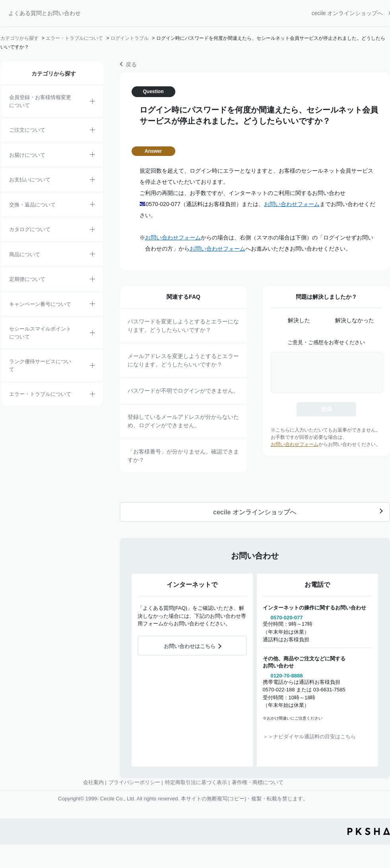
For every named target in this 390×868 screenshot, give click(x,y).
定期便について (27, 279)
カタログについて (30, 229)
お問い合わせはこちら (190, 646)
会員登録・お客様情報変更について (40, 101)
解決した (299, 320)
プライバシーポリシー (134, 782)
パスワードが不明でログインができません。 (183, 391)
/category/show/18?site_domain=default (92, 181)
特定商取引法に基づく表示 (196, 782)
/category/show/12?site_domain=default (92, 206)
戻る (131, 64)
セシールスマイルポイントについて (40, 333)
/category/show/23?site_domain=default (92, 395)
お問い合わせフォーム (292, 204)
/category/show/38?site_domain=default (92, 280)
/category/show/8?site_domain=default (92, 156)
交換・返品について (32, 205)
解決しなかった (355, 320)
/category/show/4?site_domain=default (92, 255)
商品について (25, 254)
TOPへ (378, 794)
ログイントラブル (130, 38)
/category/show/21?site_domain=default (92, 103)
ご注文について (27, 130)
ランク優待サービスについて (40, 365)
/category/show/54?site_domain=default (92, 367)
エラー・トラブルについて (74, 38)
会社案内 (93, 782)
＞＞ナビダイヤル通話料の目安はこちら (309, 737)
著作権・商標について (258, 782)
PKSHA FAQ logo (369, 831)
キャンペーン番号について (40, 304)
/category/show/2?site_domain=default (92, 131)
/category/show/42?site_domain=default (92, 334)
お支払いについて (30, 180)
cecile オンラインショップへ (347, 13)
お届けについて (27, 155)
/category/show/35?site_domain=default (92, 231)
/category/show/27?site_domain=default (92, 305)
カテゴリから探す (19, 38)
